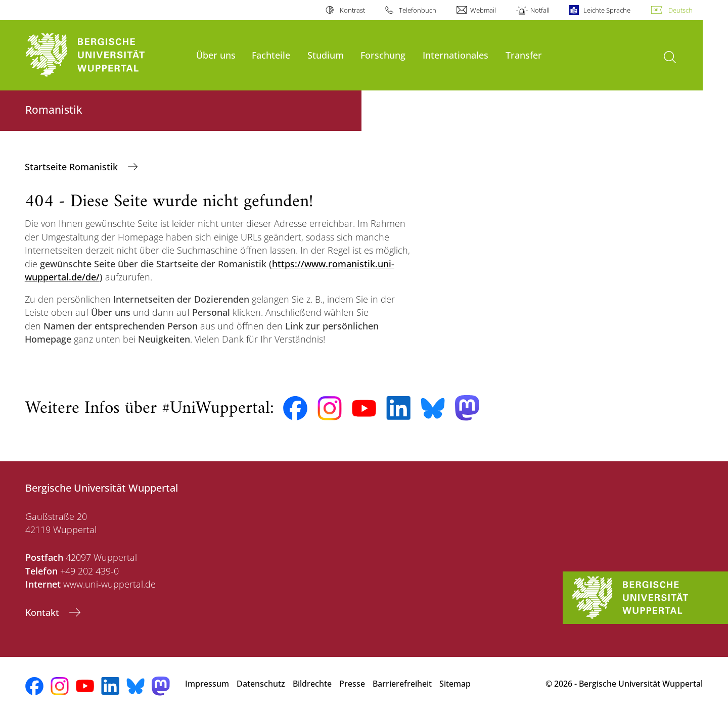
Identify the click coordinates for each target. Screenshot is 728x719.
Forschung (383, 55)
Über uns (216, 55)
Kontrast (352, 10)
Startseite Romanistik (73, 167)
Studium (326, 55)
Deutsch (680, 10)
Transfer (524, 55)
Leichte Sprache (607, 10)
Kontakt (43, 612)
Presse (352, 684)
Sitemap (455, 684)
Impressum (207, 684)
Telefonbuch (418, 10)
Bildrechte (312, 684)
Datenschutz (261, 684)
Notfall (540, 10)
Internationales (456, 55)
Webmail (483, 10)
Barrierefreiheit (402, 684)
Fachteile (271, 55)
